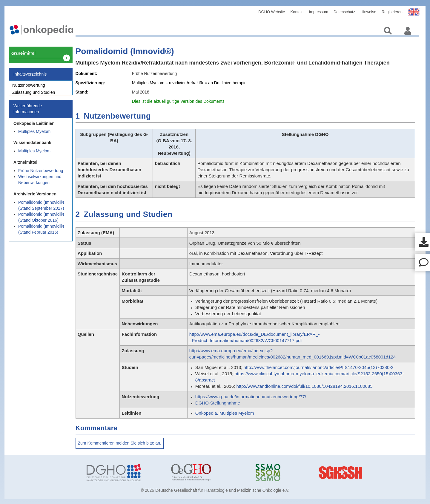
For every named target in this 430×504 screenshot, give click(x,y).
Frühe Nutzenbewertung (41, 174)
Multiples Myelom (34, 135)
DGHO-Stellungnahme (218, 403)
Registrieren (392, 12)
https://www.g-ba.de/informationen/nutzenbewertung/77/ (251, 397)
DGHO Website (272, 12)
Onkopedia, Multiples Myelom (225, 413)
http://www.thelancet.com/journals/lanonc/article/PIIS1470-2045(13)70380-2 (319, 367)
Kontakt (297, 12)
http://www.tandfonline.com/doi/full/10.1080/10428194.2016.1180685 (304, 386)
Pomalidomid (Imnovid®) (125, 51)
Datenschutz (344, 12)
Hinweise (368, 12)
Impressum (319, 12)
